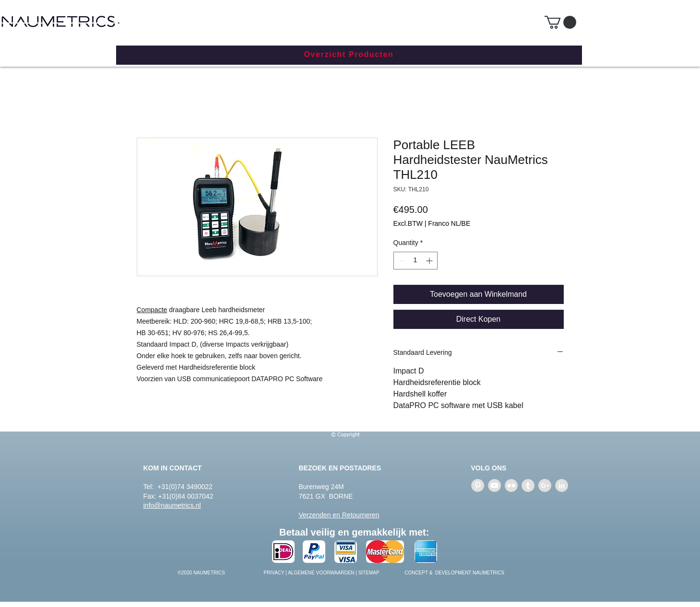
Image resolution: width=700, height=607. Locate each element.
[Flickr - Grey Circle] (511, 485)
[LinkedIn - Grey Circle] (562, 485)
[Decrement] (401, 261)
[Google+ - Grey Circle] (545, 485)
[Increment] (430, 261)
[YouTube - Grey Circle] (494, 485)
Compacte (152, 310)
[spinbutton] (415, 261)
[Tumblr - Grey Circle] (528, 485)
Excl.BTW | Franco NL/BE (432, 223)
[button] (560, 22)
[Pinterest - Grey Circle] (478, 485)
